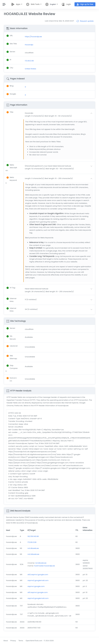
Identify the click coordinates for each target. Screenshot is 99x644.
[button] (59, 114)
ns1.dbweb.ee (33, 548)
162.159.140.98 (33, 536)
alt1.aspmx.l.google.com (38, 592)
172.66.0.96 (32, 542)
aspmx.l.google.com (36, 586)
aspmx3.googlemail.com (38, 598)
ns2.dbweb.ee (33, 554)
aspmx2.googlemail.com (38, 580)
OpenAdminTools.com (34, 641)
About (6, 641)
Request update (85, 21)
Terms (21, 641)
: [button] (10, 112)
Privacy (13, 641)
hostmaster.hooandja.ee (44, 566)
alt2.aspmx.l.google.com (38, 575)
